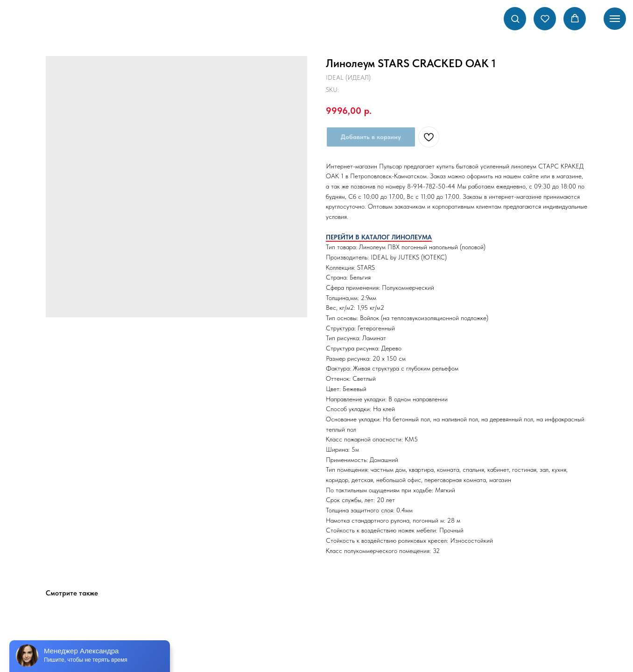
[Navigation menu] (615, 19)
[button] (515, 18)
